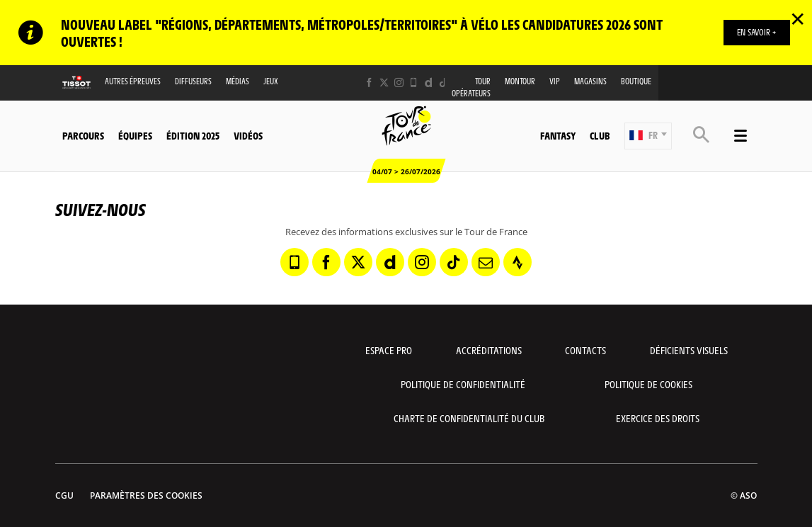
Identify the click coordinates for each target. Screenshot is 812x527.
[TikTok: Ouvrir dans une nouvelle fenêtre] (444, 83)
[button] (648, 136)
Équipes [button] (135, 135)
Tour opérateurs (471, 87)
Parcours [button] (83, 135)
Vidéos (248, 135)
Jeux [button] (271, 81)
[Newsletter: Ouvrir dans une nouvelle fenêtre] (486, 262)
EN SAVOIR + (756, 32)
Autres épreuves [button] (133, 81)
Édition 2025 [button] (193, 135)
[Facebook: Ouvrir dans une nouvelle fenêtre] (369, 83)
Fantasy (558, 135)
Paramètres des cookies (146, 495)
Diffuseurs (193, 81)
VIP (555, 81)
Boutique (636, 81)
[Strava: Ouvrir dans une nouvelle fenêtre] (517, 262)
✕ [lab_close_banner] (797, 18)
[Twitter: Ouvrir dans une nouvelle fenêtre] (384, 83)
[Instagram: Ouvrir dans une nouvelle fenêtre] (399, 83)
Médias (238, 81)
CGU (64, 495)
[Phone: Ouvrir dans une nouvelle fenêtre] (414, 83)
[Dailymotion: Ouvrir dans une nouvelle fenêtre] (429, 83)
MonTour (520, 81)
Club (600, 135)
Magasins (590, 81)
